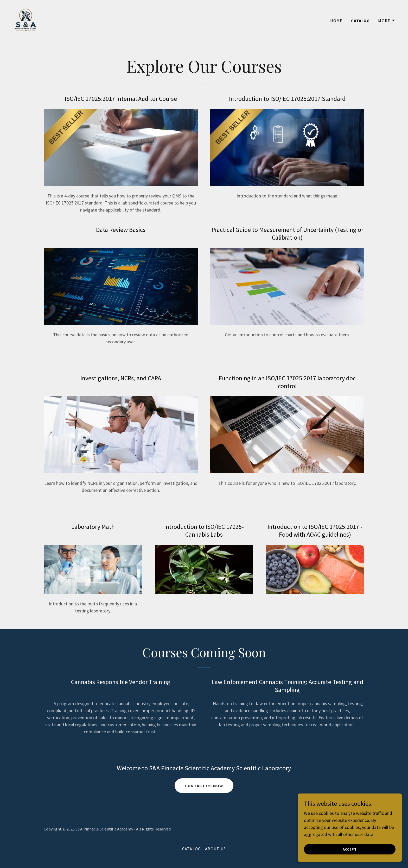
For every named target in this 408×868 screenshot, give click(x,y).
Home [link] (336, 21)
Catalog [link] (361, 21)
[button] (387, 21)
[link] (26, 19)
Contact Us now (204, 786)
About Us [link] (215, 849)
